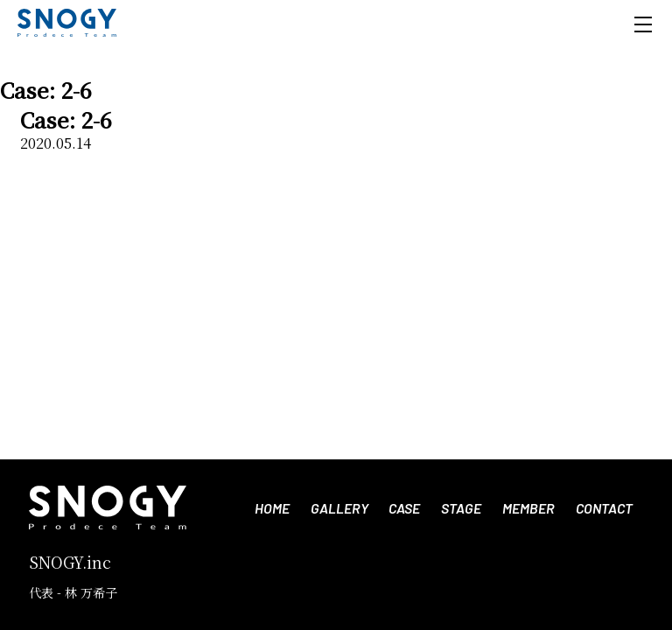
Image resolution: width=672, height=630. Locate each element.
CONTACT (604, 508)
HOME (272, 508)
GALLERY (339, 508)
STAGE (461, 508)
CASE (404, 508)
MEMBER (528, 508)
